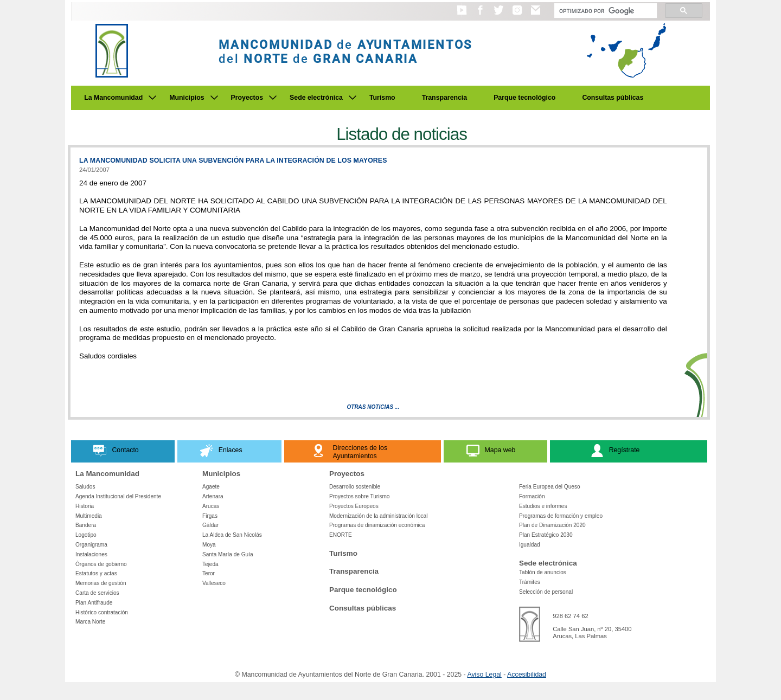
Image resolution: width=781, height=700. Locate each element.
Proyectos (247, 98)
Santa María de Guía (228, 554)
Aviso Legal (484, 675)
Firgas (210, 516)
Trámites (530, 582)
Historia (85, 506)
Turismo (382, 98)
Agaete (211, 487)
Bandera (86, 525)
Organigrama (91, 545)
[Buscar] (604, 11)
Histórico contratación (102, 612)
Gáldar (210, 525)
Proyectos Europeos (354, 506)
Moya (209, 545)
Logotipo (86, 535)
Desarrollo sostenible (355, 487)
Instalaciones (91, 554)
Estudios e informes (543, 506)
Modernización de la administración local (379, 516)
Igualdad (530, 545)
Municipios (187, 98)
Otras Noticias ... (373, 407)
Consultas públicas (613, 98)
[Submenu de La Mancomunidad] (152, 98)
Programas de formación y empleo (561, 516)
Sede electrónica (316, 98)
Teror (209, 573)
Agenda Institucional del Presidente (118, 496)
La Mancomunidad (113, 98)
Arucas (211, 506)
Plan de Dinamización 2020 (552, 525)
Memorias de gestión (101, 583)
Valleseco (214, 583)
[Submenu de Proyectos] (273, 98)
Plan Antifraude (94, 603)
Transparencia (445, 98)
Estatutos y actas (96, 573)
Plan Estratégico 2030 (546, 535)
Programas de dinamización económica (377, 525)
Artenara (213, 496)
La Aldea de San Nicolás (232, 535)
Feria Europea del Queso (550, 487)
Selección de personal (546, 592)
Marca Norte (90, 622)
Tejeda (210, 564)
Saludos (85, 487)
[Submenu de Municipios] (214, 98)
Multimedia (89, 516)
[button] (462, 15)
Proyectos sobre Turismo (359, 496)
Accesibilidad (527, 675)
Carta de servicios (97, 593)
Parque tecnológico (524, 98)
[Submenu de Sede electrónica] (353, 98)
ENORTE (341, 535)
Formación (532, 496)
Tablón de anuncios (543, 572)
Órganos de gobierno (101, 564)
